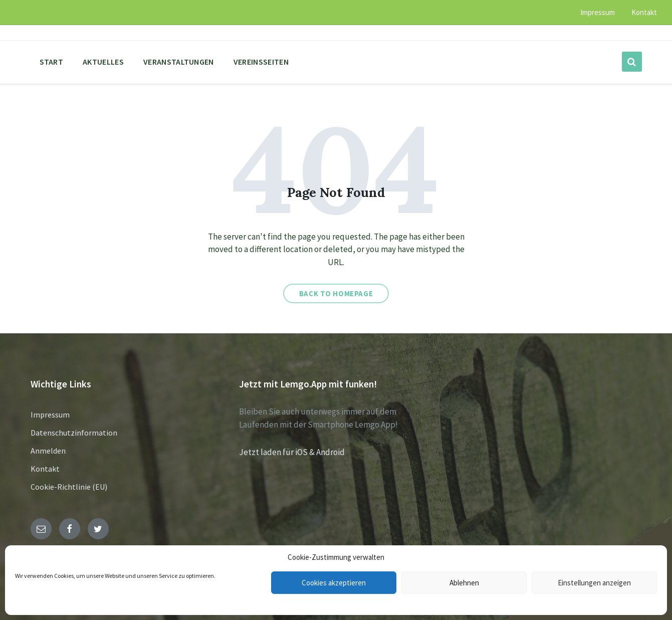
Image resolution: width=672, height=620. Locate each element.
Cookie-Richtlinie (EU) (69, 487)
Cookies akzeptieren (334, 583)
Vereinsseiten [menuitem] (261, 62)
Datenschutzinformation (74, 433)
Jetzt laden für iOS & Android (292, 452)
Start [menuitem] (52, 62)
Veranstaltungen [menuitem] (179, 62)
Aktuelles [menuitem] (103, 62)
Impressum (50, 415)
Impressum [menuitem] (598, 12)
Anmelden (48, 451)
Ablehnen (464, 583)
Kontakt (45, 469)
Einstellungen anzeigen (594, 583)
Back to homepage (336, 293)
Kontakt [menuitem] (644, 12)
